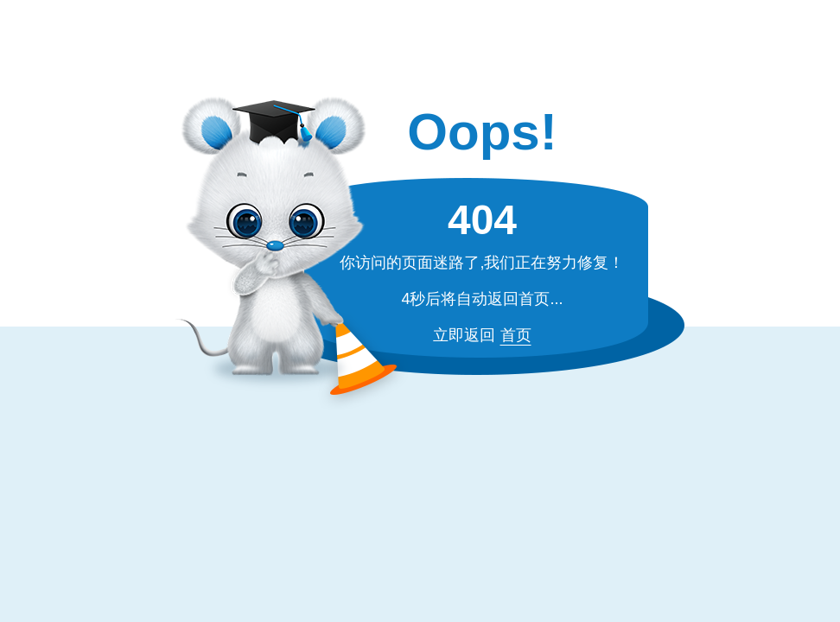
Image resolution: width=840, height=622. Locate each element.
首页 (516, 335)
